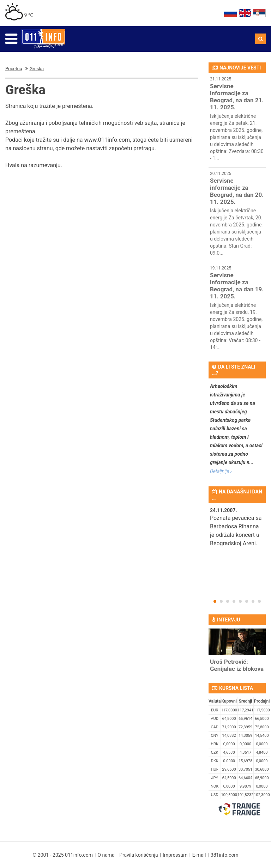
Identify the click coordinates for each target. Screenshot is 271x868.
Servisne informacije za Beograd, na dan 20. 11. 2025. (237, 191)
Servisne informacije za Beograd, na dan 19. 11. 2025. (237, 286)
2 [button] (221, 601)
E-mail (199, 855)
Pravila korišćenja (138, 855)
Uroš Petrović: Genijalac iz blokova (237, 665)
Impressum (175, 855)
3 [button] (228, 601)
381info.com (225, 855)
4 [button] (234, 601)
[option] (237, 532)
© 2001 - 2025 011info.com (63, 855)
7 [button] (253, 601)
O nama (106, 855)
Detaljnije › (221, 471)
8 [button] (259, 601)
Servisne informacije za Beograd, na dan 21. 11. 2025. (237, 97)
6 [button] (247, 601)
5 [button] (240, 601)
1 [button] (215, 601)
